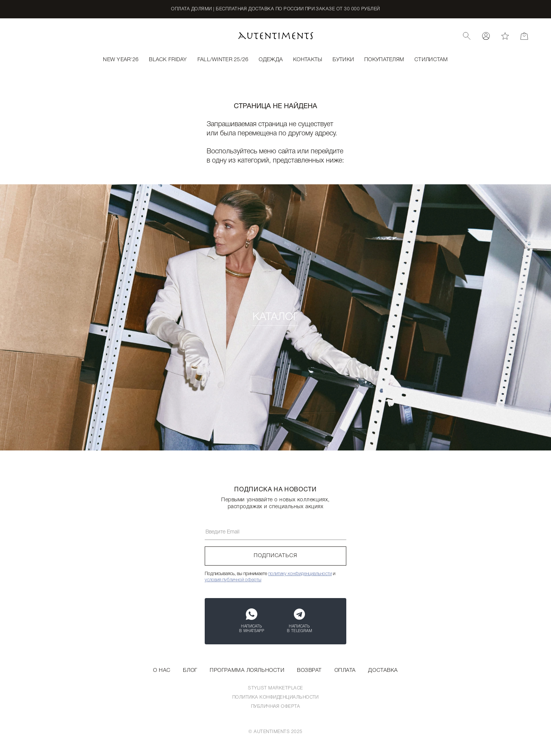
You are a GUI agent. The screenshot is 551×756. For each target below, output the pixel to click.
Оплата (345, 671)
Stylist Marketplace (275, 688)
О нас (162, 671)
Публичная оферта (276, 706)
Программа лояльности (247, 671)
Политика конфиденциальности (275, 697)
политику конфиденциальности (300, 574)
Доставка (383, 671)
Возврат (309, 671)
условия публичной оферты (233, 580)
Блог (190, 671)
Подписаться (275, 556)
